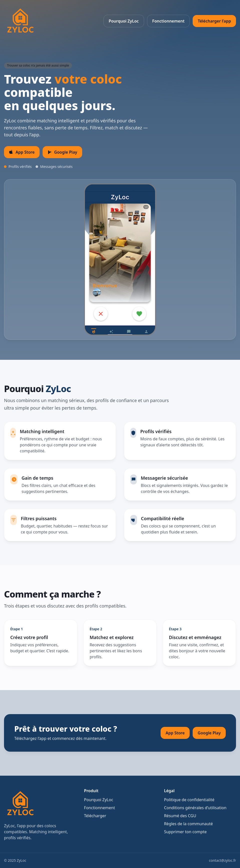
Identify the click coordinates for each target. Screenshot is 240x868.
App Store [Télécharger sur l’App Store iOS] (22, 152)
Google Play (209, 733)
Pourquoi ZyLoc (124, 21)
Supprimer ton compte (185, 832)
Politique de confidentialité (189, 800)
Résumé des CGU (180, 816)
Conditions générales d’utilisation (195, 808)
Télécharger (95, 816)
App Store (175, 733)
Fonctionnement (168, 21)
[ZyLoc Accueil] (20, 21)
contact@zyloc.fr (222, 860)
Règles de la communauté (189, 824)
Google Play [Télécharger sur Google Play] (62, 152)
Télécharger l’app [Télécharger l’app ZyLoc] (214, 21)
